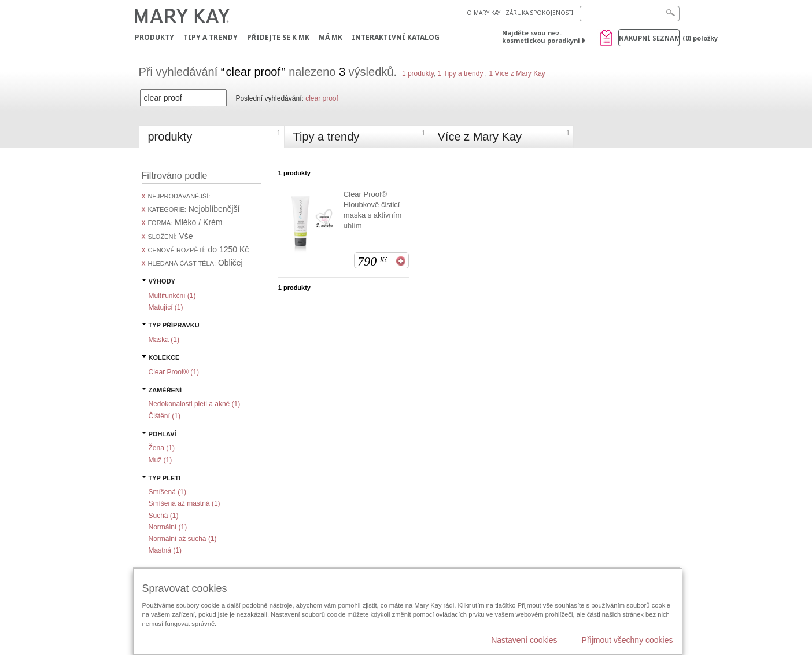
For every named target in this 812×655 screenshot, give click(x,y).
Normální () (168, 527)
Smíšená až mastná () (184, 503)
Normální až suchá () (183, 539)
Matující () (166, 307)
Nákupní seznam (649, 38)
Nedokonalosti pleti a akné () (195, 404)
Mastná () (165, 550)
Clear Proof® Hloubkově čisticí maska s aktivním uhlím (372, 210)
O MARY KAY (483, 13)
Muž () (160, 460)
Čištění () (165, 416)
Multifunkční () (172, 296)
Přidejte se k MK (278, 37)
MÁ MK (331, 37)
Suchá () (164, 516)
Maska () (164, 340)
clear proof (322, 98)
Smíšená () (167, 492)
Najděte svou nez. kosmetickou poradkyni (541, 36)
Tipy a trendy (211, 37)
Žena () (162, 448)
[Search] (630, 14)
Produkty (154, 37)
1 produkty (418, 73)
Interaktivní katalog (396, 37)
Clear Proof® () (174, 372)
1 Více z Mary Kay (516, 73)
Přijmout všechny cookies (628, 640)
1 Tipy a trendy (461, 73)
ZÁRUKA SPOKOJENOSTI (539, 13)
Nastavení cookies (524, 640)
